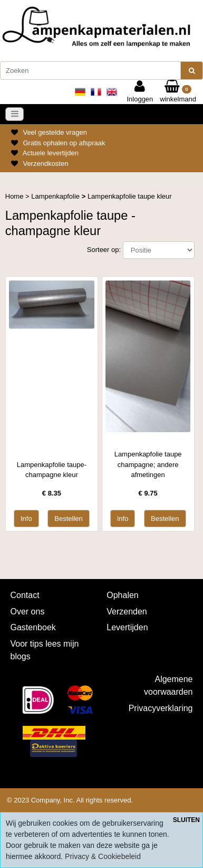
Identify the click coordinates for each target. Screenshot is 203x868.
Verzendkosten (45, 164)
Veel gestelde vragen (55, 132)
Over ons (28, 612)
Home (15, 196)
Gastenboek (33, 627)
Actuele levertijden (51, 153)
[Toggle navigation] (15, 114)
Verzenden (127, 612)
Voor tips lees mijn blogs (45, 650)
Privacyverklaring (161, 708)
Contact (25, 595)
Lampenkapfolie (56, 196)
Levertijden (127, 627)
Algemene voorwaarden (168, 685)
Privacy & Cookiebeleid (103, 856)
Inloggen (140, 91)
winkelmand (178, 91)
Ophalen (123, 595)
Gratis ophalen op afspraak (64, 143)
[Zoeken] (90, 71)
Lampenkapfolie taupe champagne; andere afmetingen (148, 464)
